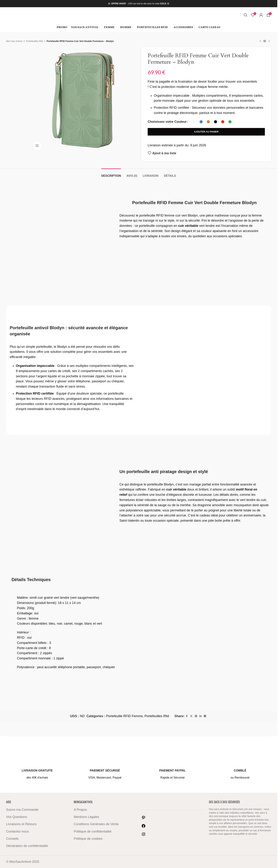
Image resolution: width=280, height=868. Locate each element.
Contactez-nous (17, 831)
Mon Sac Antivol (14, 41)
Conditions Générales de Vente (96, 824)
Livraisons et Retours (21, 824)
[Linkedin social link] (200, 716)
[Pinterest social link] (196, 716)
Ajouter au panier (206, 132)
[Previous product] (260, 41)
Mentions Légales (86, 817)
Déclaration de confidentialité (27, 846)
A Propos (80, 810)
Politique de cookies (88, 839)
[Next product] (269, 41)
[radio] (194, 122)
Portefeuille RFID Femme (124, 716)
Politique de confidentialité (93, 831)
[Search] (246, 15)
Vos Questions (17, 817)
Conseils (12, 839)
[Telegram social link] (205, 716)
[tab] (111, 174)
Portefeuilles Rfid (35, 41)
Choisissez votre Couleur (167, 122)
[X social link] (191, 716)
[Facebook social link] (187, 716)
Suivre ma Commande (22, 810)
